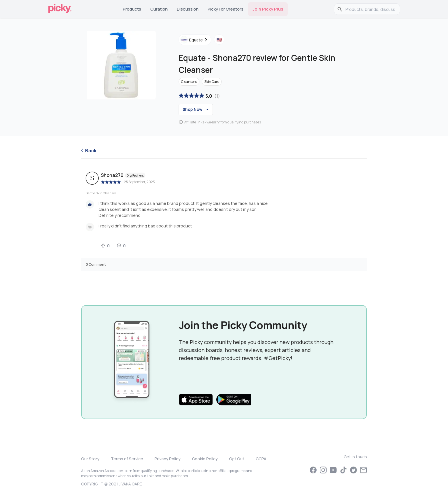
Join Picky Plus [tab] (268, 9)
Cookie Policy (205, 459)
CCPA (261, 459)
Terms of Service (127, 459)
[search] (370, 9)
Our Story (90, 459)
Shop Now (196, 109)
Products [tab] (132, 9)
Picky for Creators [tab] (226, 9)
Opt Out (237, 459)
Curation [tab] (159, 9)
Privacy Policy (168, 459)
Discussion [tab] (188, 9)
